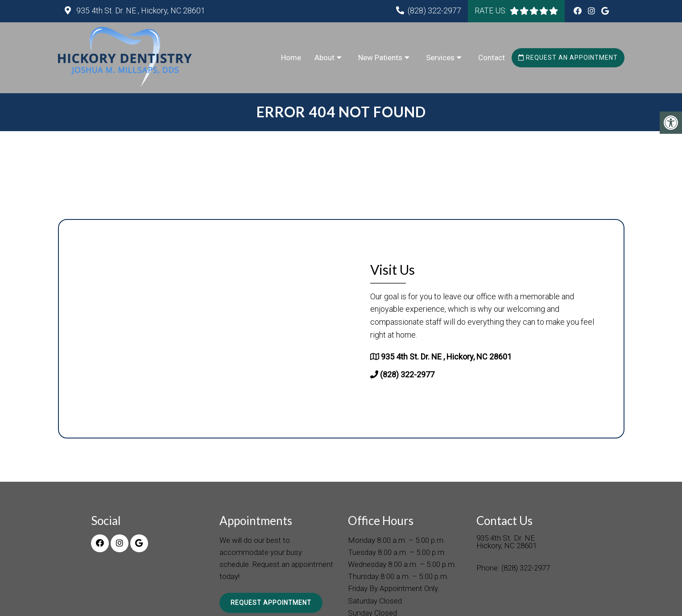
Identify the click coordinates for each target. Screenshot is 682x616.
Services (440, 58)
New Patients (380, 58)
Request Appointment (271, 603)
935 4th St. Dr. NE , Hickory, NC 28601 (140, 10)
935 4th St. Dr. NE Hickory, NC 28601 (506, 542)
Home (291, 58)
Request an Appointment (568, 58)
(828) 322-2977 (434, 10)
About (324, 58)
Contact (492, 58)
